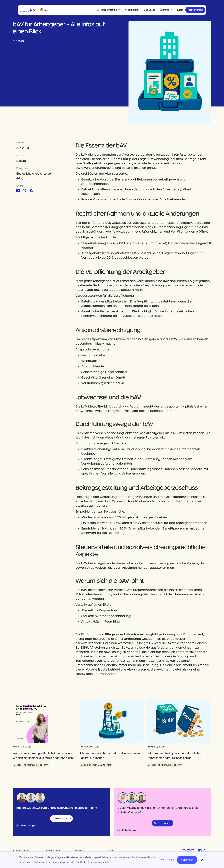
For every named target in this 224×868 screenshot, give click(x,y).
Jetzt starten (195, 10)
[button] (44, 10)
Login (180, 10)
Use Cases (150, 10)
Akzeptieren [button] (187, 860)
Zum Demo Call (62, 818)
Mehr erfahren (163, 823)
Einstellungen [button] (168, 860)
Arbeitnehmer (132, 10)
